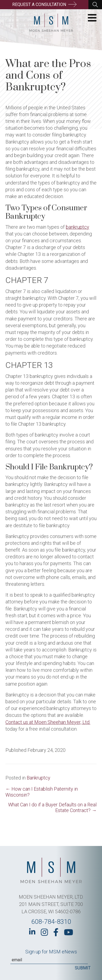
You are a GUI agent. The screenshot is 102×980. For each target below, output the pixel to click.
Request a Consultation (44, 4)
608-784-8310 (51, 922)
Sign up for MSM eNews (51, 952)
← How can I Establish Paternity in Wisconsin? (42, 792)
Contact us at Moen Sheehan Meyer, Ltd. (48, 722)
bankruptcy (78, 227)
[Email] (49, 960)
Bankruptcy (38, 778)
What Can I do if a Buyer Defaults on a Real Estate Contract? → (52, 807)
